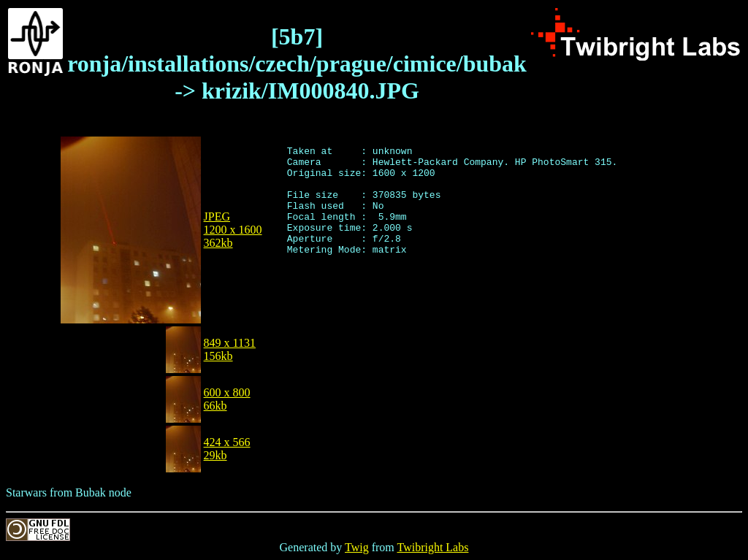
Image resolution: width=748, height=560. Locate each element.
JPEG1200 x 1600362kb (233, 230)
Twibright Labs (432, 547)
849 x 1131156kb (230, 349)
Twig (357, 547)
